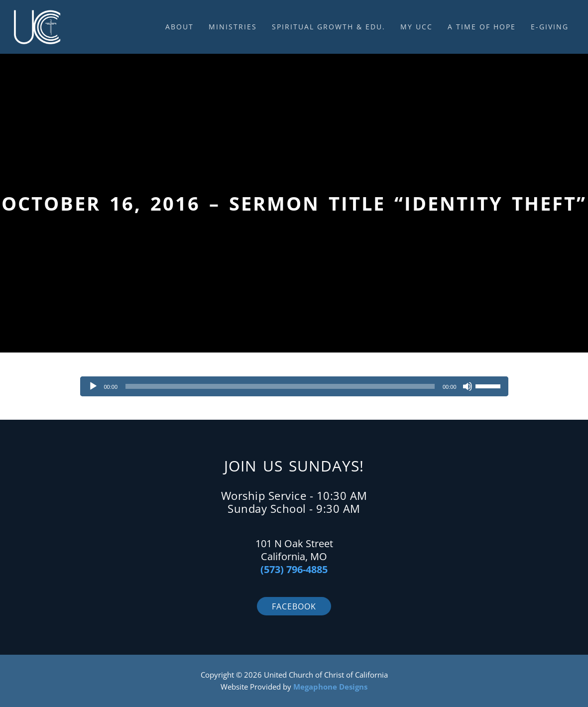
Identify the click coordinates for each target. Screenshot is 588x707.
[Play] (93, 386)
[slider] (280, 386)
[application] (294, 386)
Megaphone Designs (330, 687)
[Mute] (468, 386)
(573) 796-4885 (294, 569)
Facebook (294, 606)
